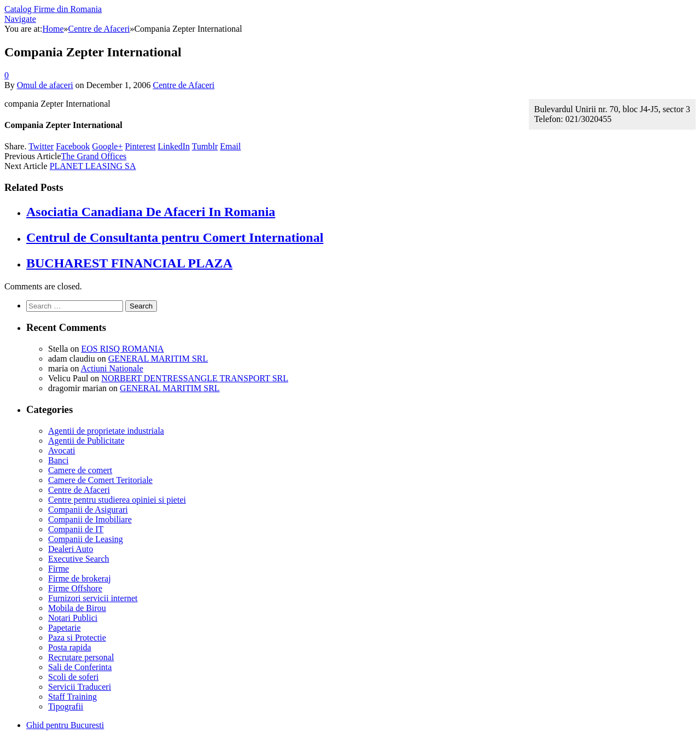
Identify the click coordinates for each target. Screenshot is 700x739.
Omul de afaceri (45, 85)
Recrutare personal (81, 657)
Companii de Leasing (86, 539)
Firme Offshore (75, 588)
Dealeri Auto (71, 549)
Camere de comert (80, 470)
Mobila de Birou (77, 608)
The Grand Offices (94, 156)
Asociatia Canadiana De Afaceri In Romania (151, 212)
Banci (58, 460)
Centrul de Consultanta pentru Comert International (175, 237)
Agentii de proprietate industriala (106, 431)
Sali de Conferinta (80, 667)
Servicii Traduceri (80, 687)
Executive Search (79, 559)
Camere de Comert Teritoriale (100, 480)
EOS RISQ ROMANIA (122, 349)
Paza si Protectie (77, 638)
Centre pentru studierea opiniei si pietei (117, 500)
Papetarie (65, 628)
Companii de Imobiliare (90, 519)
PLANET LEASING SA (93, 166)
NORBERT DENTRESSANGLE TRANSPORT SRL (195, 378)
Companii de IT (76, 529)
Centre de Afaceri (183, 85)
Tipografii (66, 706)
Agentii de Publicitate (86, 441)
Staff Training (72, 697)
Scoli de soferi (73, 677)
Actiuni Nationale (112, 368)
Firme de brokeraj (80, 578)
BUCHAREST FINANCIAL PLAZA (129, 263)
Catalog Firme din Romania (53, 9)
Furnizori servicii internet (93, 598)
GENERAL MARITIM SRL (158, 359)
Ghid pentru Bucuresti (65, 725)
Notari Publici (73, 618)
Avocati (62, 450)
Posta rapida (70, 647)
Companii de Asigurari (88, 510)
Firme (59, 569)
